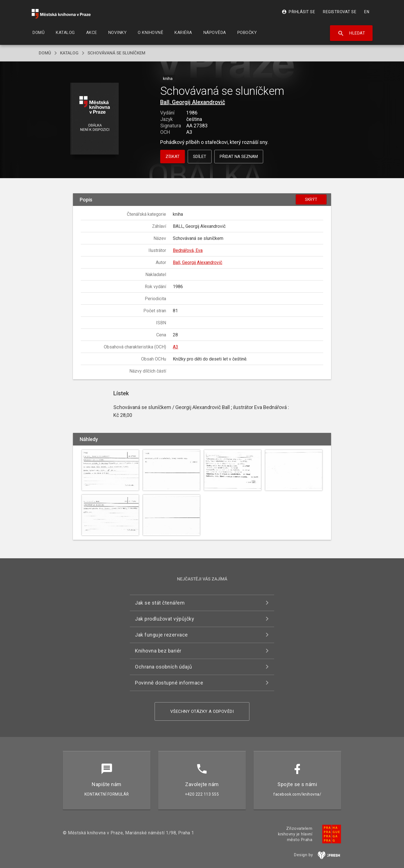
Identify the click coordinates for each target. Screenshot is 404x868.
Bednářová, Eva (188, 250)
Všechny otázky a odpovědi (202, 711)
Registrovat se (340, 12)
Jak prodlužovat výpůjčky (165, 619)
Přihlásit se (298, 12)
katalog (69, 53)
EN (367, 12)
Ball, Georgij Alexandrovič (193, 102)
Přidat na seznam (239, 157)
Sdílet (200, 157)
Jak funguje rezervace (161, 635)
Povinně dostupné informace (169, 683)
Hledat (351, 33)
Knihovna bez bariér (158, 651)
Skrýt (311, 199)
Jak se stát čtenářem (160, 603)
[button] (95, 119)
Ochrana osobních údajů (163, 667)
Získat (173, 157)
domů (45, 53)
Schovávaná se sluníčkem (116, 53)
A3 (175, 347)
